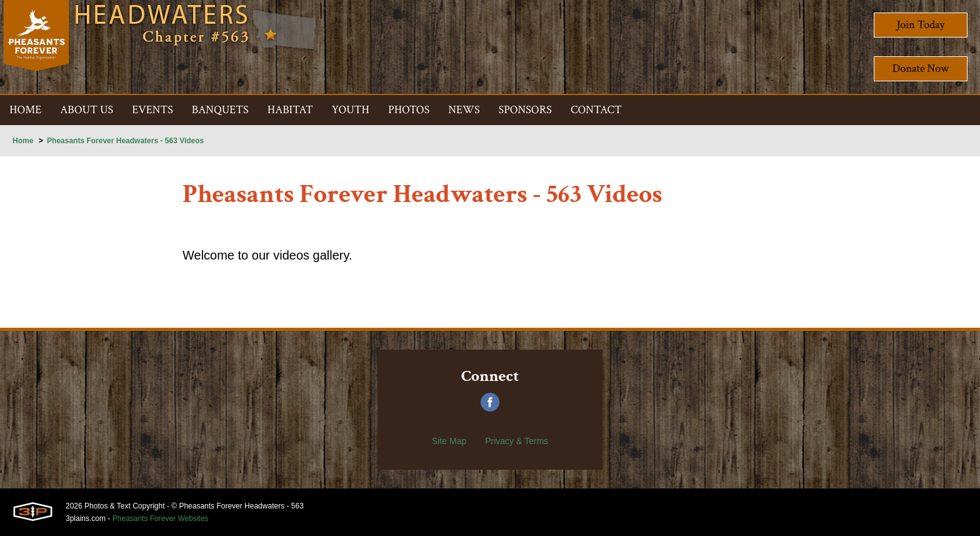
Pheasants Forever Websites (161, 518)
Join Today (921, 25)
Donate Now (921, 68)
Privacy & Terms (517, 441)
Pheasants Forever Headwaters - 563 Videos (125, 141)
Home (23, 141)
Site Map (449, 441)
